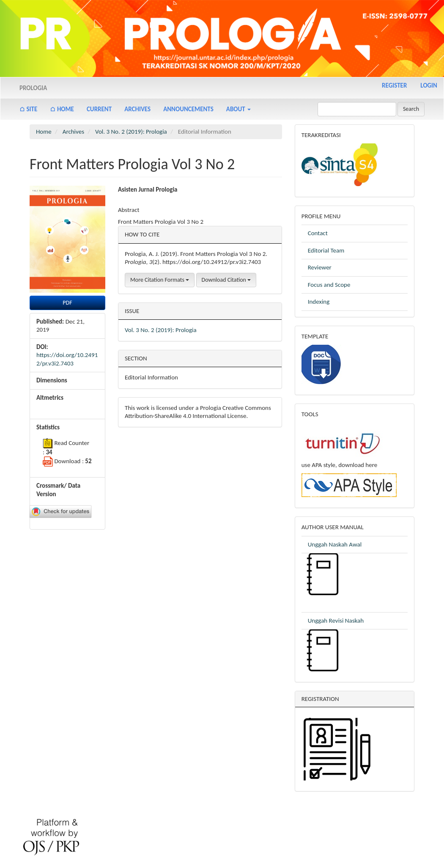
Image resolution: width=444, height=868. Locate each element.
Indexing (319, 302)
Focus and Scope (329, 285)
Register (394, 85)
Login (429, 85)
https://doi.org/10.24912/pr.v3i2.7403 (67, 359)
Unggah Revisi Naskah (336, 621)
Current (99, 109)
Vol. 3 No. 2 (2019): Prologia (131, 132)
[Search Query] (357, 109)
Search (411, 109)
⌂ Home (62, 109)
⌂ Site (28, 109)
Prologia (33, 88)
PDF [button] (67, 303)
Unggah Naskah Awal (335, 544)
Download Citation (226, 280)
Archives (137, 109)
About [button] (238, 109)
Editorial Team (326, 250)
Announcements (188, 109)
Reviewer (320, 267)
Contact (318, 233)
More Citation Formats (160, 280)
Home (44, 132)
